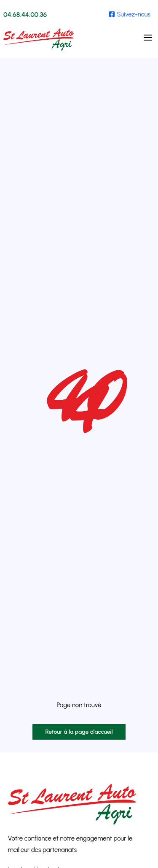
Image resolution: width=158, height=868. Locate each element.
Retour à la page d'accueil (79, 732)
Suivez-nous (130, 14)
